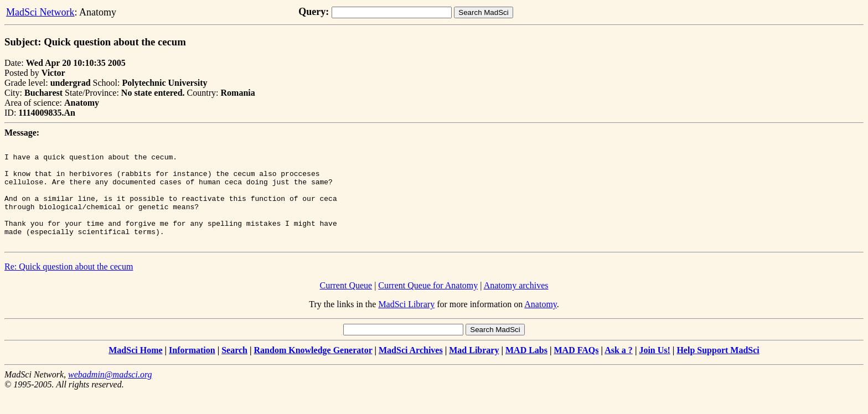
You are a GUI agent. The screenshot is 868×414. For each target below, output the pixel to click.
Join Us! (654, 370)
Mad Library (474, 370)
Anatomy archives (516, 305)
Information (192, 370)
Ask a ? (619, 370)
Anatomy (541, 324)
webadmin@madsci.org (110, 394)
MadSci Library (406, 324)
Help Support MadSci (718, 370)
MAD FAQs (577, 370)
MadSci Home (135, 370)
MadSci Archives (411, 370)
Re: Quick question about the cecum (69, 286)
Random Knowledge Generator (313, 370)
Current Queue (346, 305)
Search (234, 370)
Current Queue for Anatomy (428, 305)
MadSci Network (40, 12)
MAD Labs (526, 370)
